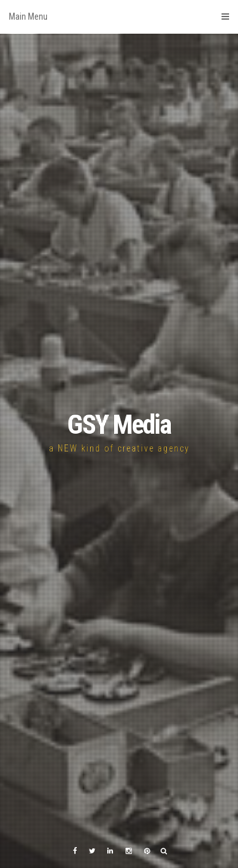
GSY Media (119, 424)
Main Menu (119, 17)
